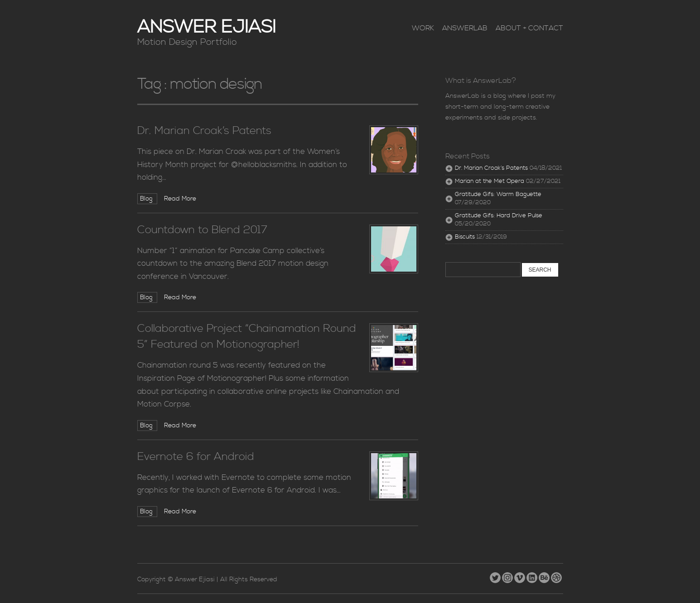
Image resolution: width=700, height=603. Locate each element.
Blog (147, 199)
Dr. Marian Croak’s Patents (204, 131)
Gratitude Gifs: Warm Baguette (498, 194)
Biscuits (465, 237)
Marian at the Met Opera (490, 181)
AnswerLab (465, 28)
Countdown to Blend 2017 (202, 230)
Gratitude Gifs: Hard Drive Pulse (499, 216)
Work (423, 28)
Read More (180, 199)
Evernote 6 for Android (196, 457)
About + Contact (529, 28)
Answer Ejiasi (207, 27)
